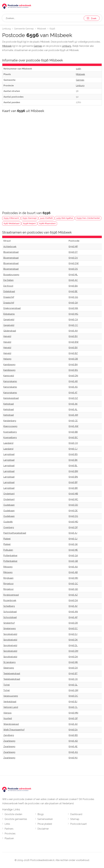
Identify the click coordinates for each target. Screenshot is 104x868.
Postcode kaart (78, 824)
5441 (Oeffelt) (46, 218)
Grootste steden (13, 814)
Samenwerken (45, 819)
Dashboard (76, 814)
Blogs (41, 814)
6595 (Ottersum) (11, 218)
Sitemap (75, 819)
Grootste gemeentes (16, 819)
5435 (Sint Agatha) (65, 218)
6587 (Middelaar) (12, 224)
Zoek (92, 18)
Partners (9, 829)
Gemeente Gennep (24, 29)
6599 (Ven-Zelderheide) (88, 218)
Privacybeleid (45, 824)
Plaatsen (9, 838)
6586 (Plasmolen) (47, 224)
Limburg (6, 29)
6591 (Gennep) (30, 218)
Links (7, 824)
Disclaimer (43, 829)
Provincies (10, 834)
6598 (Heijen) (29, 224)
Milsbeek (42, 29)
